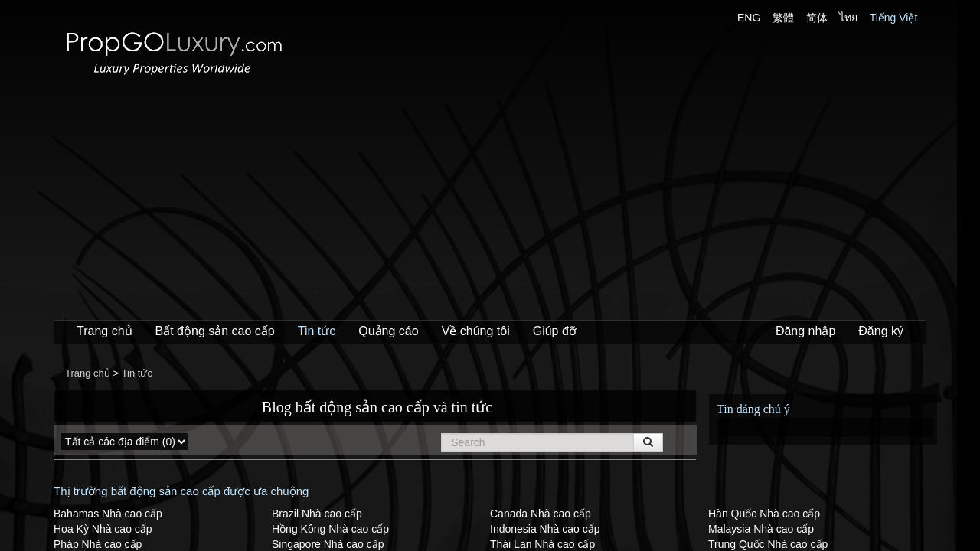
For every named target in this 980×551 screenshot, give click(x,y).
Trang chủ (105, 331)
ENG (749, 18)
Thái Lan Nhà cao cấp (542, 544)
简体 (817, 18)
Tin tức (317, 331)
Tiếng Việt (894, 18)
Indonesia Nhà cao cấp (545, 529)
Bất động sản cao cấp (215, 331)
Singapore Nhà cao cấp (328, 544)
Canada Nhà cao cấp (541, 514)
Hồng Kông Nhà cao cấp (330, 529)
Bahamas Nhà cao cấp (108, 514)
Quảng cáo (388, 331)
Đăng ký (881, 331)
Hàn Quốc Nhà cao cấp (764, 514)
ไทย (848, 18)
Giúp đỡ (555, 331)
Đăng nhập (805, 331)
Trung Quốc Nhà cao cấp (768, 544)
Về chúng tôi (476, 331)
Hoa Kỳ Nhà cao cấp (103, 529)
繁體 (783, 18)
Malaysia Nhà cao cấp (761, 529)
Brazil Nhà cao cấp (317, 514)
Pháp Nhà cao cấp (98, 544)
